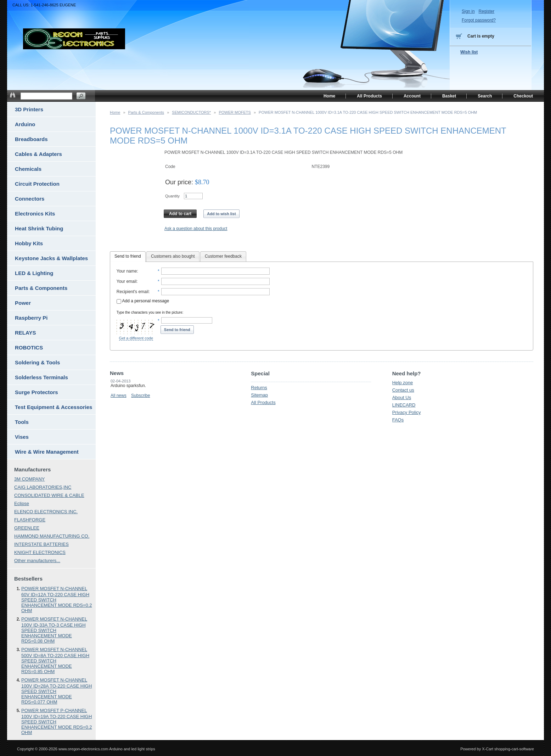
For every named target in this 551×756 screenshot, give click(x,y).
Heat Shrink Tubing (39, 228)
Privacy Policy (407, 412)
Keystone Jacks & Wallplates (51, 258)
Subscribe (140, 396)
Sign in (468, 11)
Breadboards (31, 139)
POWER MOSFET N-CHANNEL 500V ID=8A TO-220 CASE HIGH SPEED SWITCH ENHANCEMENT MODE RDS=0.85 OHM (55, 660)
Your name (127, 271)
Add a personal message (143, 301)
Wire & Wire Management (47, 452)
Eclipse (22, 503)
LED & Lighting (34, 273)
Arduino (25, 124)
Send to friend (128, 256)
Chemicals (28, 169)
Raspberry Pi (31, 318)
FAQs (398, 420)
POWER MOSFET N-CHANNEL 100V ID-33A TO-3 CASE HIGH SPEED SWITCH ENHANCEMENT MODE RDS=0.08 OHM (54, 630)
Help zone (403, 383)
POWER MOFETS (235, 112)
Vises (22, 437)
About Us (402, 397)
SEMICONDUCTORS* (191, 112)
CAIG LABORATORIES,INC (43, 487)
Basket (449, 96)
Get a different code (136, 338)
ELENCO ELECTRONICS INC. (46, 512)
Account (412, 96)
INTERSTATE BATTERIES (41, 544)
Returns (259, 388)
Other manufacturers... (37, 561)
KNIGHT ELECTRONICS (40, 552)
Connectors (30, 199)
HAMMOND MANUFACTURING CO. (52, 536)
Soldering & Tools (37, 362)
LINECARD (404, 405)
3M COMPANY (29, 479)
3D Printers (29, 109)
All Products (263, 402)
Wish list (469, 52)
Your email (126, 281)
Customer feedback (223, 256)
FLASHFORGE (30, 520)
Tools (22, 422)
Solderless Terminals (41, 377)
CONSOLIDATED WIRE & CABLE (49, 495)
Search (485, 96)
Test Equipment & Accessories (54, 407)
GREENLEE (27, 528)
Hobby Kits (29, 243)
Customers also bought (173, 256)
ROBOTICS (29, 348)
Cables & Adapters (38, 154)
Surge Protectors (36, 392)
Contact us (403, 390)
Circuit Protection (37, 184)
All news (119, 396)
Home (115, 112)
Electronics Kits (35, 214)
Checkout (523, 96)
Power (23, 303)
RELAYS (25, 333)
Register (486, 11)
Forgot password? (479, 20)
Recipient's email (133, 292)
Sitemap (259, 395)
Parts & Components (146, 112)
